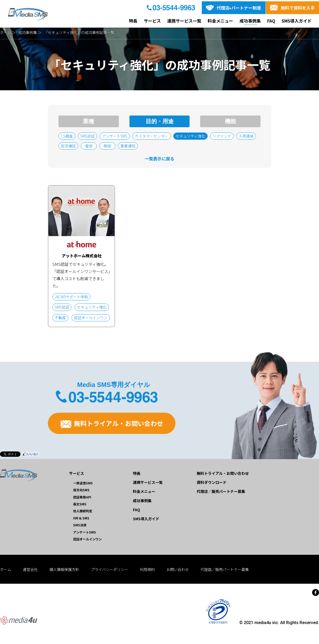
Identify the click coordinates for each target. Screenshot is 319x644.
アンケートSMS (115, 136)
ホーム (6, 32)
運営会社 (30, 569)
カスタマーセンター (152, 136)
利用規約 (147, 569)
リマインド (222, 136)
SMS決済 (80, 525)
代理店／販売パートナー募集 (221, 491)
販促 (107, 146)
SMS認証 (87, 136)
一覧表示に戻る (159, 159)
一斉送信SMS (83, 483)
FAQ (271, 21)
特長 (133, 21)
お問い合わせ (178, 569)
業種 (89, 121)
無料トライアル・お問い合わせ (112, 423)
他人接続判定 (83, 511)
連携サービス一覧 (184, 21)
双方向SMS (81, 490)
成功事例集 (250, 21)
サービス (152, 21)
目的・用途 (160, 121)
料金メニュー (220, 21)
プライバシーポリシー (110, 569)
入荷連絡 (246, 136)
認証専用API (82, 497)
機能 (230, 121)
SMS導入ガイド (297, 21)
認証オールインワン (87, 539)
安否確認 (68, 146)
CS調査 (67, 136)
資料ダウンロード (212, 482)
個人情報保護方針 (64, 569)
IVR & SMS (81, 518)
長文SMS (80, 504)
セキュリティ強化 (190, 136)
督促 (89, 146)
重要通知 (128, 146)
